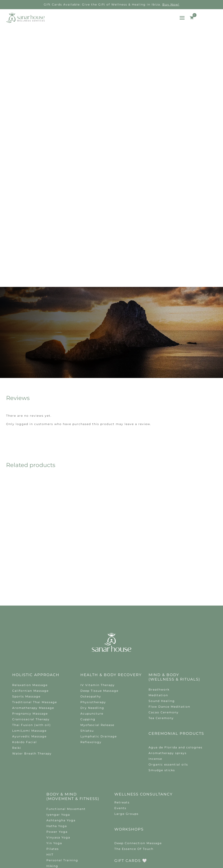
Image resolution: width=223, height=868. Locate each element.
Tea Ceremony (161, 617)
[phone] (123, 797)
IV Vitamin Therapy (98, 584)
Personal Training (62, 759)
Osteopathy (91, 595)
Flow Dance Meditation (169, 605)
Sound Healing (162, 600)
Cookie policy (144, 823)
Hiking (52, 765)
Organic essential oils (168, 663)
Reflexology (91, 641)
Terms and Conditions (173, 823)
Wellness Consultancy (143, 693)
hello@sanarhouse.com (91, 789)
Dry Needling (92, 607)
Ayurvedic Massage (29, 635)
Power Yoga (57, 730)
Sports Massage (26, 595)
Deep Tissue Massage (99, 589)
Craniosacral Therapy (31, 618)
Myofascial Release (97, 624)
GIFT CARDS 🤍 (131, 759)
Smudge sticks (162, 669)
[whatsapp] (108, 797)
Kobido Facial (25, 641)
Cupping (88, 618)
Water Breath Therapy (32, 652)
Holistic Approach (36, 574)
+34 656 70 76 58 (139, 789)
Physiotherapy (93, 601)
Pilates (53, 748)
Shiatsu (87, 629)
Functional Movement (66, 708)
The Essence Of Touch (134, 748)
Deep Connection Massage (138, 742)
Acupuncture (92, 612)
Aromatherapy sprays (168, 652)
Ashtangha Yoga (61, 719)
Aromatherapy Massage (33, 607)
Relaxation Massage (30, 584)
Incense (155, 658)
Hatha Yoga (57, 725)
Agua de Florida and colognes (175, 646)
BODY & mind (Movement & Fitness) (73, 695)
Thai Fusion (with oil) (32, 624)
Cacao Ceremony (164, 611)
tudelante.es (122, 827)
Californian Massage (30, 589)
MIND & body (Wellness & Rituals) (174, 576)
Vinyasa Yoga (58, 736)
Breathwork (159, 588)
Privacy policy (120, 823)
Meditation (158, 594)
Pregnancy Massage (30, 612)
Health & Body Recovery (111, 574)
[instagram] (100, 797)
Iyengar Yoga (58, 713)
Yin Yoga (54, 742)
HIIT (50, 753)
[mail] (115, 797)
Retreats (122, 701)
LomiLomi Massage (29, 629)
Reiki (17, 647)
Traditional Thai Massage (35, 601)
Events (120, 707)
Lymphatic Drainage (99, 635)
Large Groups (126, 713)
